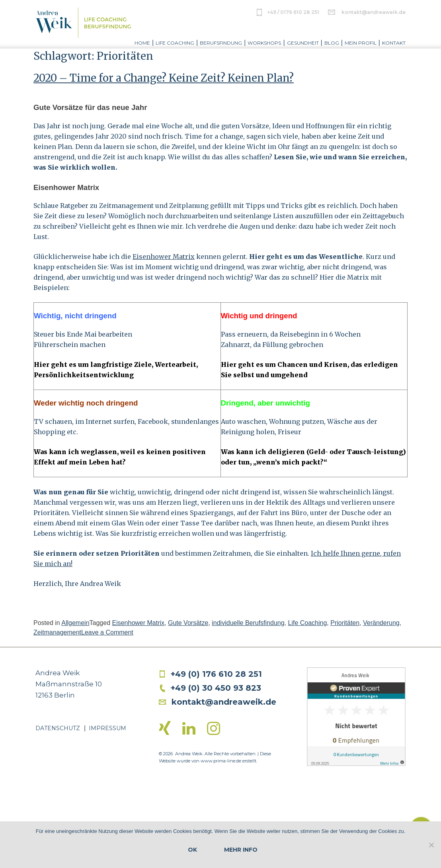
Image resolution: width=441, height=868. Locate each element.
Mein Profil (361, 43)
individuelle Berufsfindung (248, 623)
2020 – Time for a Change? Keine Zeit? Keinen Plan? (164, 78)
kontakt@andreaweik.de (374, 12)
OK (192, 850)
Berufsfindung (221, 43)
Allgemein (75, 623)
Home (142, 43)
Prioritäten (345, 623)
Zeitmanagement (57, 632)
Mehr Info (241, 850)
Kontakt (394, 43)
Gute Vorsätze (188, 623)
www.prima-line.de (221, 761)
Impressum (107, 728)
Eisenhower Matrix (164, 257)
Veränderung (381, 623)
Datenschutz (58, 728)
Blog (332, 43)
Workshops (264, 43)
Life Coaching (175, 43)
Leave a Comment (107, 632)
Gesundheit (303, 43)
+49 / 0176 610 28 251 (293, 12)
